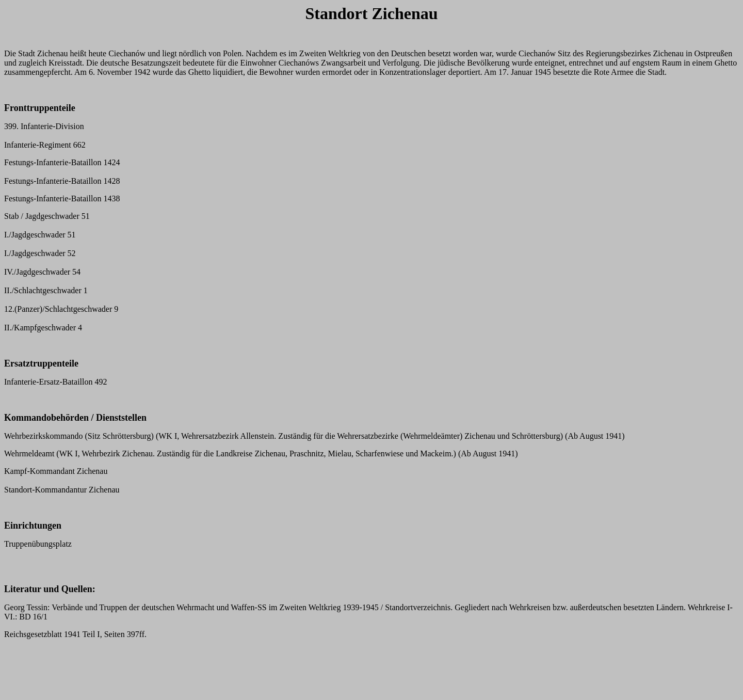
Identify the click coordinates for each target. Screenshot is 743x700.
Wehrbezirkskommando (43, 436)
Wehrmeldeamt (29, 454)
